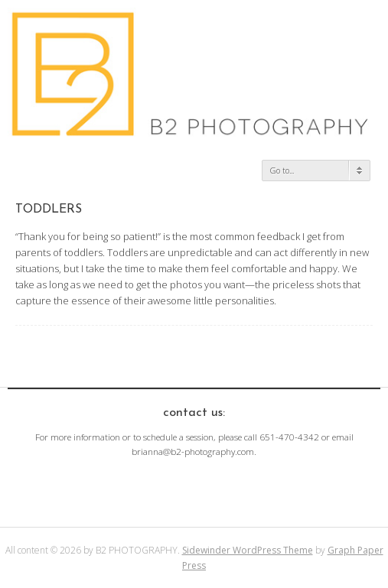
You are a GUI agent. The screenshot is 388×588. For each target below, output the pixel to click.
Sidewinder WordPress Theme (248, 550)
